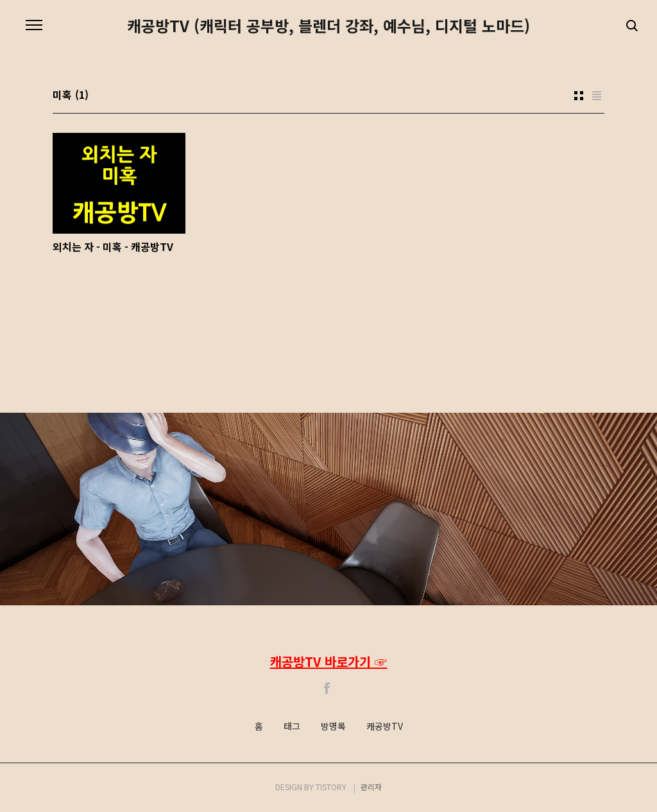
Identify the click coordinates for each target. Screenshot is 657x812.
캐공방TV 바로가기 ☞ (329, 661)
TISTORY (331, 787)
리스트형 (597, 96)
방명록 (333, 727)
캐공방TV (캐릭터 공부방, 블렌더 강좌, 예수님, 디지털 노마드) (328, 26)
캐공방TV (385, 727)
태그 (292, 727)
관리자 (371, 787)
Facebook (327, 688)
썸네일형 (579, 96)
